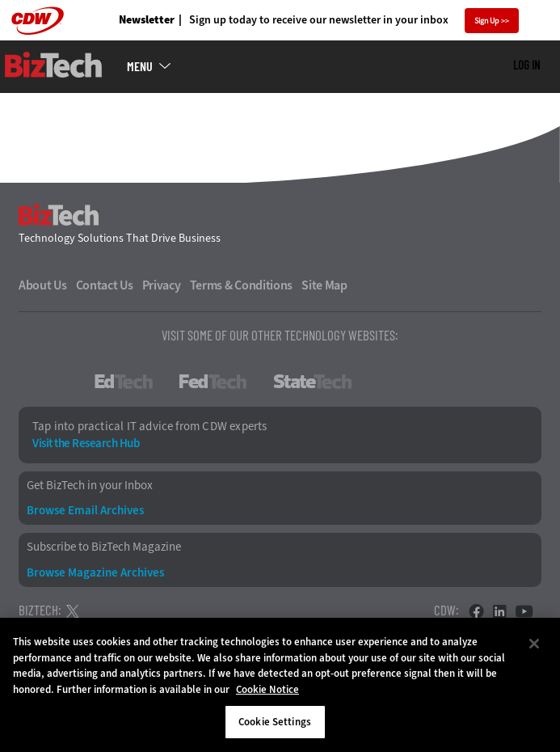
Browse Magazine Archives (95, 573)
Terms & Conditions (242, 285)
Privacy (162, 285)
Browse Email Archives (85, 511)
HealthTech (422, 382)
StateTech (312, 382)
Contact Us (105, 285)
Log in (526, 65)
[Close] (534, 644)
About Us (43, 285)
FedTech (213, 382)
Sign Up (487, 21)
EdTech (124, 382)
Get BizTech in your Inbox (90, 486)
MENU (140, 66)
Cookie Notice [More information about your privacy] (267, 689)
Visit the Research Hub (86, 444)
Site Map (324, 285)
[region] (280, 685)
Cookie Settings (275, 722)
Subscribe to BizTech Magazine (104, 547)
